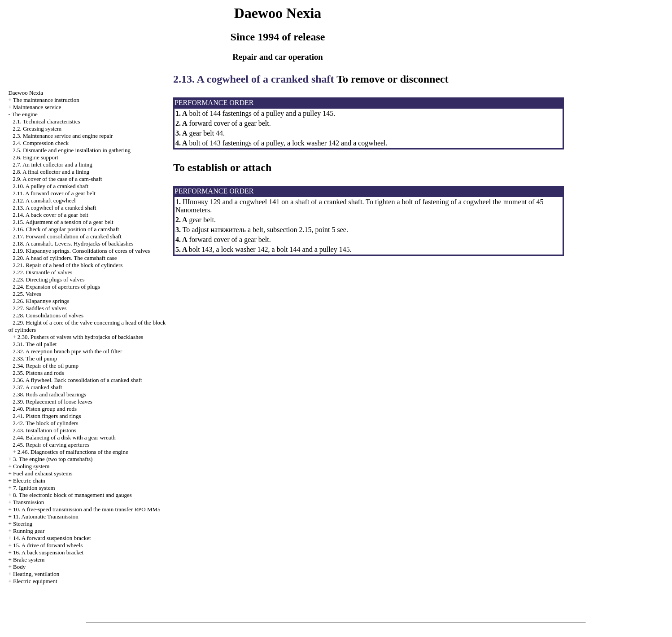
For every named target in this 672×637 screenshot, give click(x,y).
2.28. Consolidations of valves (48, 315)
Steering (23, 524)
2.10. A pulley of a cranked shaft (50, 186)
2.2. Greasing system (37, 129)
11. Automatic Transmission (46, 516)
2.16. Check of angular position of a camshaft (66, 229)
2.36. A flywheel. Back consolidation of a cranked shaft (77, 380)
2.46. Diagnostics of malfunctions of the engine (73, 452)
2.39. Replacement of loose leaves (52, 402)
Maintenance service (37, 107)
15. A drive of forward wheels (48, 545)
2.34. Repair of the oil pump (46, 366)
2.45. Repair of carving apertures (51, 445)
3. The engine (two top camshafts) (53, 459)
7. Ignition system (34, 488)
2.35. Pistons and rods (38, 373)
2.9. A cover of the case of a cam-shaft (57, 179)
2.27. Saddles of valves (39, 308)
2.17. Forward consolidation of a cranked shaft (67, 236)
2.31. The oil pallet (35, 344)
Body (19, 567)
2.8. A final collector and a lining (51, 172)
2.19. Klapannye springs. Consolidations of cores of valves (81, 251)
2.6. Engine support (35, 157)
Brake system (29, 560)
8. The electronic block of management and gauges (72, 495)
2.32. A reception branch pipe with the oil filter (67, 351)
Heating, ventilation (36, 574)
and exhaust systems (43, 473)
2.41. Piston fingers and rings (47, 416)
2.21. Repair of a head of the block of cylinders (68, 265)
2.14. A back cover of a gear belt (50, 215)
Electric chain (29, 481)
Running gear (29, 531)
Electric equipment (35, 581)
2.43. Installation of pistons (44, 430)
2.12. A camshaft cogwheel (44, 200)
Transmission (29, 502)
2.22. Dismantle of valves (42, 272)
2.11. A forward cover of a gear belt (54, 193)
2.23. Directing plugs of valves (48, 279)
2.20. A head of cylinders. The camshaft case (65, 258)
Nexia (26, 93)
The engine (25, 114)
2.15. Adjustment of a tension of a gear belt (63, 222)
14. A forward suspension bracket (52, 538)
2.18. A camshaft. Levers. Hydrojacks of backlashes (73, 244)
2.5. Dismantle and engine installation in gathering (72, 150)
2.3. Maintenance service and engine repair (63, 136)
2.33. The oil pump (35, 358)
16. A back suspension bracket (48, 552)
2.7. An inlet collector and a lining (52, 165)
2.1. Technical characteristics (46, 121)
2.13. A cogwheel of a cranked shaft (54, 208)
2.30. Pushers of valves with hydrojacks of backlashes (81, 337)
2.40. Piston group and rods (45, 409)
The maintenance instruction (46, 100)
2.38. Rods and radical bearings (49, 394)
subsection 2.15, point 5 (301, 230)
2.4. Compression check (41, 143)
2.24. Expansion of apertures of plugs (56, 287)
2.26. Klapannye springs (41, 301)
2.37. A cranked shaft (37, 387)
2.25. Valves (27, 294)
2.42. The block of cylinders (45, 423)
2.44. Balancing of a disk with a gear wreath (64, 437)
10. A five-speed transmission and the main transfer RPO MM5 (87, 509)
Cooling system (31, 466)
